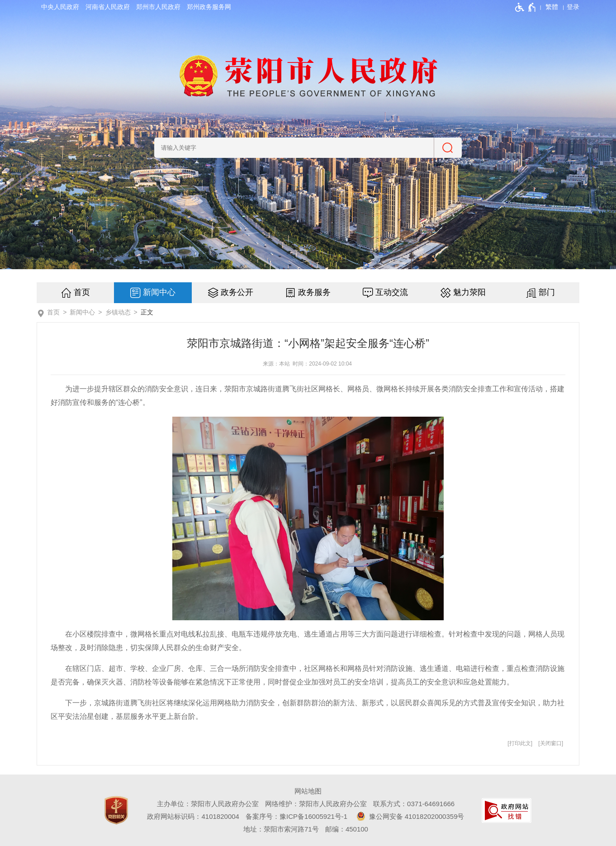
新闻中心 (159, 292)
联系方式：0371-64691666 (414, 804)
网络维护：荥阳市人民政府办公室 (316, 804)
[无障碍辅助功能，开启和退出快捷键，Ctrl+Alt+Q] (526, 7)
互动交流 (392, 292)
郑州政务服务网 (209, 7)
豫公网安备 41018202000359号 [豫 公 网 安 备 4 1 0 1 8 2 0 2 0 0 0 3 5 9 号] (409, 816)
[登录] (573, 7)
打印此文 (520, 743)
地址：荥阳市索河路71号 (281, 829)
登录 (573, 7)
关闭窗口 (551, 743)
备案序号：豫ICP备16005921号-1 (296, 816)
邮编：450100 (347, 829)
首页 (82, 292)
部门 (547, 292)
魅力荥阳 (469, 292)
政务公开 (237, 292)
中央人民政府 (60, 7)
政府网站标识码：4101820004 (193, 816)
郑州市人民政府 (158, 7)
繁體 (552, 7)
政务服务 (314, 292)
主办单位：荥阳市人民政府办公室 (208, 804)
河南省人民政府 (108, 7)
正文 (147, 312)
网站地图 (308, 791)
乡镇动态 (118, 312)
